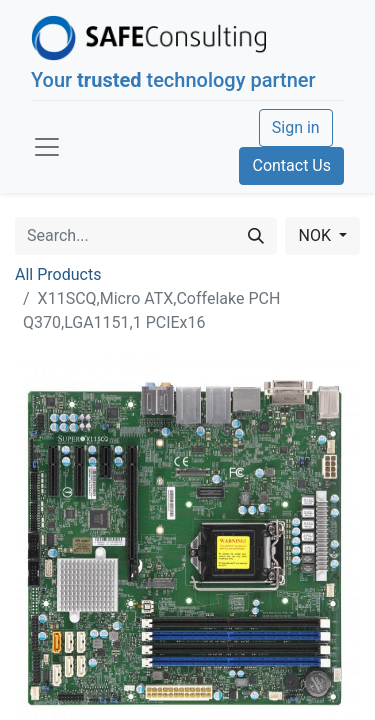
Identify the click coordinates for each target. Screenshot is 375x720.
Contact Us (291, 165)
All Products (58, 274)
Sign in (296, 127)
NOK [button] (316, 235)
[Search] (256, 236)
